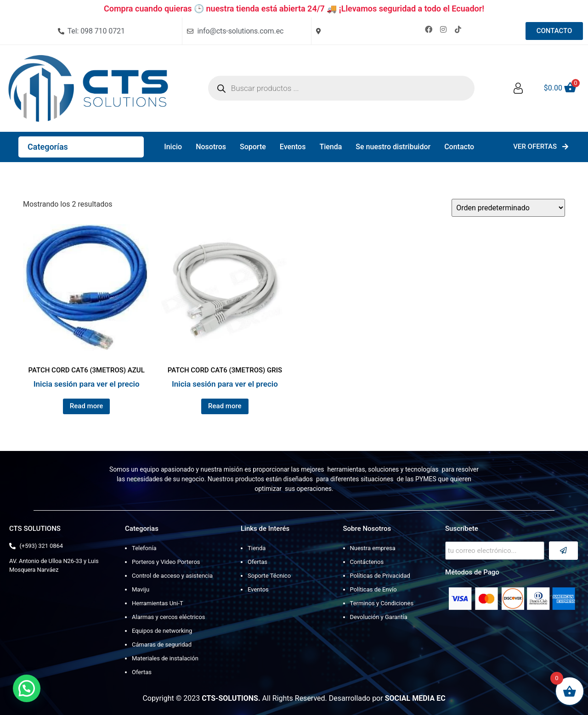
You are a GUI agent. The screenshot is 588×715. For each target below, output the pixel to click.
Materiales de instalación (165, 658)
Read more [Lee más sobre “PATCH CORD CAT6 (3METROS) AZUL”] (87, 406)
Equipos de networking (162, 631)
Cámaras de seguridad (162, 645)
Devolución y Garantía (379, 617)
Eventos (293, 147)
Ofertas (142, 672)
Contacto (459, 147)
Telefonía (144, 548)
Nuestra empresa (373, 548)
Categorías (48, 147)
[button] (27, 688)
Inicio (173, 147)
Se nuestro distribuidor (393, 147)
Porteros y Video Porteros (166, 562)
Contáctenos (367, 562)
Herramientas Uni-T (158, 603)
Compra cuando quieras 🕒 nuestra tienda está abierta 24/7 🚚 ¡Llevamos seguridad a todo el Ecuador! (294, 8)
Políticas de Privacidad (380, 576)
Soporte (253, 147)
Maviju (141, 589)
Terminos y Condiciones (382, 603)
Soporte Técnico (269, 576)
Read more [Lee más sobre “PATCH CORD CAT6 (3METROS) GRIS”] (225, 406)
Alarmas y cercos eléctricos (169, 617)
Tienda (331, 147)
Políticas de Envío (373, 589)
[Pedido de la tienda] (508, 208)
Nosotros (211, 147)
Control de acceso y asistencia (172, 576)
